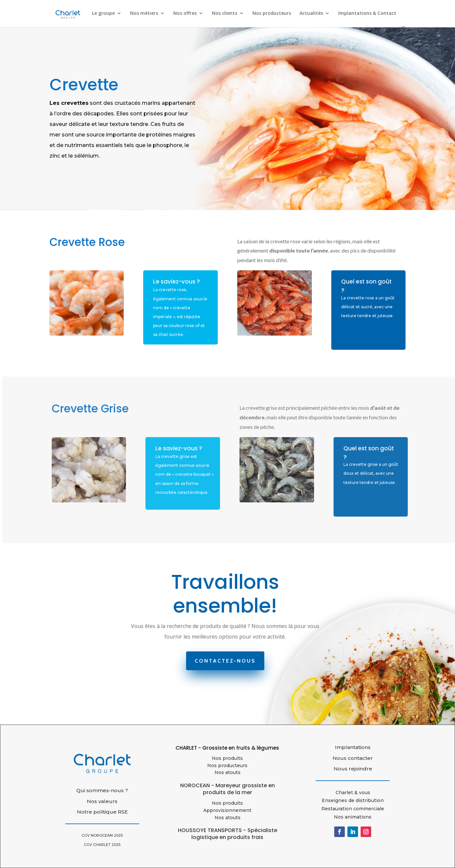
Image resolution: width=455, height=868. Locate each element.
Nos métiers (144, 14)
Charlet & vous (353, 793)
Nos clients (225, 14)
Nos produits (227, 758)
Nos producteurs (272, 14)
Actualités (311, 14)
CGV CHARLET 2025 (102, 845)
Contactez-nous (225, 661)
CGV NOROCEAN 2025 (102, 835)
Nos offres (185, 14)
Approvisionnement (227, 810)
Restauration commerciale (353, 809)
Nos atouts (227, 818)
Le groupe (103, 14)
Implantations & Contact (367, 14)
